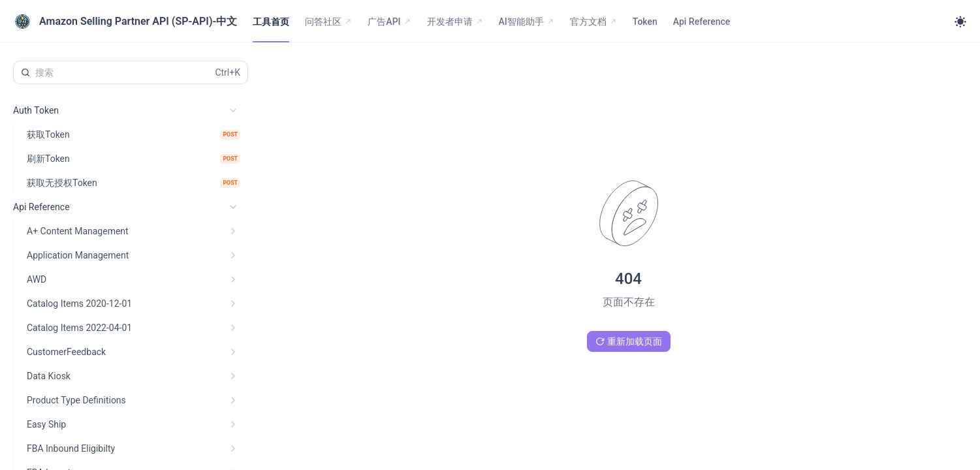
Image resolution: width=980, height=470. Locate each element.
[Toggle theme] (960, 22)
